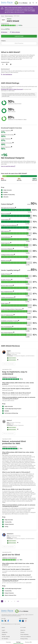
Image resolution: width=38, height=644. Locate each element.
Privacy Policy (24, 639)
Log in (3, 630)
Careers (22, 632)
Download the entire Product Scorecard (12, 89)
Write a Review (15, 32)
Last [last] (18, 601)
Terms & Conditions (26, 637)
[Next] (15, 601)
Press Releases (24, 634)
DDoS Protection (9, 16)
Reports (4, 634)
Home (2, 16)
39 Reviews (4, 32)
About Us (23, 630)
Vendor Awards (6, 637)
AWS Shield (17, 16)
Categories (5, 632)
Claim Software (19, 36)
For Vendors (5, 639)
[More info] (12, 130)
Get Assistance (7, 74)
